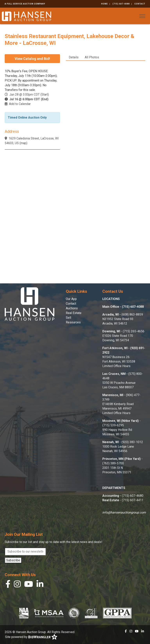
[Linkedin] (40, 585)
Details (74, 57)
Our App (71, 299)
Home (104, 4)
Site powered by (31, 637)
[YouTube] (29, 585)
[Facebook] (8, 585)
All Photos (92, 57)
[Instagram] (17, 585)
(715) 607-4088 (121, 4)
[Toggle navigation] (142, 16)
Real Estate (74, 313)
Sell (68, 318)
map (23, 143)
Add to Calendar (20, 104)
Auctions (72, 308)
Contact (140, 4)
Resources (73, 322)
